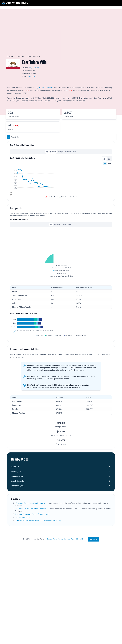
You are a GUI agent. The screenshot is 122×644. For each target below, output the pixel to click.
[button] (119, 3)
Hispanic (57, 265)
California (21, 56)
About (73, 626)
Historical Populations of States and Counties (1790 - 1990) (38, 608)
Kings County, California (44, 87)
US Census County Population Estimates (31, 596)
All (105, 164)
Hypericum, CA (17, 564)
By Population (51, 152)
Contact (67, 626)
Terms (61, 626)
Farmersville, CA (17, 573)
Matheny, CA (16, 559)
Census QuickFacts (23, 605)
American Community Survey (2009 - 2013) (32, 602)
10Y (109, 164)
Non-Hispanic (67, 265)
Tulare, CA (15, 554)
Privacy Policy (52, 626)
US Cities (9, 56)
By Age (60, 152)
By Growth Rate (70, 152)
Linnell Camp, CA (18, 568)
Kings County (34, 68)
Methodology (81, 626)
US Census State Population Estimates (30, 591)
